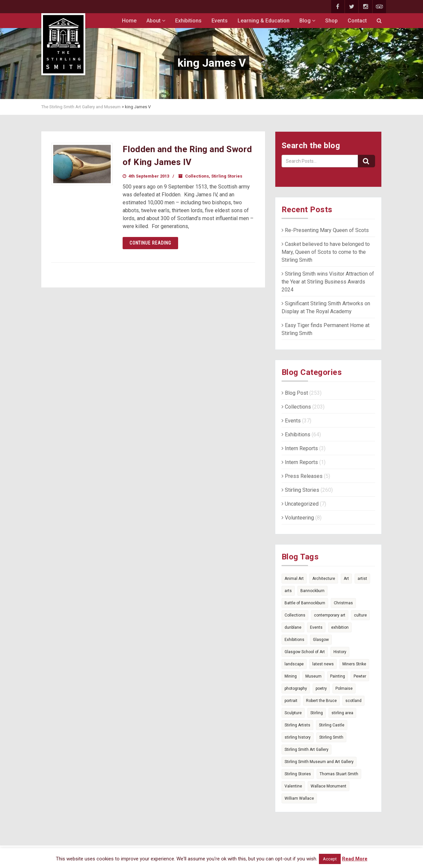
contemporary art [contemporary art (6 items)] (330, 615)
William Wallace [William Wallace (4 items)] (299, 798)
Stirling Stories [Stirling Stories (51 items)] (298, 774)
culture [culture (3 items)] (360, 615)
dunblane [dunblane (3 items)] (293, 627)
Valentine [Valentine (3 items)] (293, 786)
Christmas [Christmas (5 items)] (343, 603)
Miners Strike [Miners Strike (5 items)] (354, 664)
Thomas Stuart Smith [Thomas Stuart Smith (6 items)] (339, 774)
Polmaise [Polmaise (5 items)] (344, 688)
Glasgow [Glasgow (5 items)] (321, 640)
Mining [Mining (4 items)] (291, 676)
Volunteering (298, 518)
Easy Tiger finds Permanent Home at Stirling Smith (326, 329)
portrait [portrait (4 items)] (291, 701)
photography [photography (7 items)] (296, 688)
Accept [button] (330, 859)
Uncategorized (300, 504)
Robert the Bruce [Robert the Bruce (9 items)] (321, 701)
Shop (331, 21)
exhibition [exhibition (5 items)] (340, 627)
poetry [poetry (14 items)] (321, 688)
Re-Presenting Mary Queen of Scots (325, 230)
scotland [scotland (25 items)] (353, 701)
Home (129, 21)
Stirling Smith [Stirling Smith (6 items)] (331, 737)
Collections (197, 176)
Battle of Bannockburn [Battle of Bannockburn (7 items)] (305, 603)
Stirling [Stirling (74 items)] (317, 713)
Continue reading (151, 243)
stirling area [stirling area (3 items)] (342, 713)
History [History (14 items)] (340, 652)
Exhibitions (188, 21)
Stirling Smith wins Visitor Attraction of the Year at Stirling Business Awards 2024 (328, 282)
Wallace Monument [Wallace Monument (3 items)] (328, 786)
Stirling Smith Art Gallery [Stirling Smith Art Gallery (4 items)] (307, 750)
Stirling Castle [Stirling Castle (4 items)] (332, 725)
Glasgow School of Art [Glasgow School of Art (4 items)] (305, 652)
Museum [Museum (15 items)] (313, 676)
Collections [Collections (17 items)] (295, 615)
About (156, 21)
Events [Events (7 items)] (316, 627)
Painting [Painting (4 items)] (338, 676)
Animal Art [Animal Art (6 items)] (294, 579)
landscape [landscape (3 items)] (294, 664)
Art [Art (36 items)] (346, 579)
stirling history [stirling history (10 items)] (298, 737)
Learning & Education (264, 21)
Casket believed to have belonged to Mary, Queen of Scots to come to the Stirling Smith (326, 252)
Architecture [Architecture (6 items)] (324, 579)
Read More (355, 859)
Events (220, 21)
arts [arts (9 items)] (288, 591)
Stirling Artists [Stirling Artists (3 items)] (297, 725)
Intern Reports (300, 448)
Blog (307, 21)
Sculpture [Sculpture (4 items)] (293, 713)
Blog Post (295, 393)
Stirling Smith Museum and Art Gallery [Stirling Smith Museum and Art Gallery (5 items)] (319, 762)
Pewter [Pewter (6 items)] (360, 676)
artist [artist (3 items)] (362, 579)
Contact (357, 21)
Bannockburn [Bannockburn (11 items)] (312, 591)
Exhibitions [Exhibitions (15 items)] (294, 640)
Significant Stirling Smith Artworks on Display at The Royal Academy (326, 307)
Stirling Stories (227, 176)
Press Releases (302, 476)
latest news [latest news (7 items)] (323, 664)
